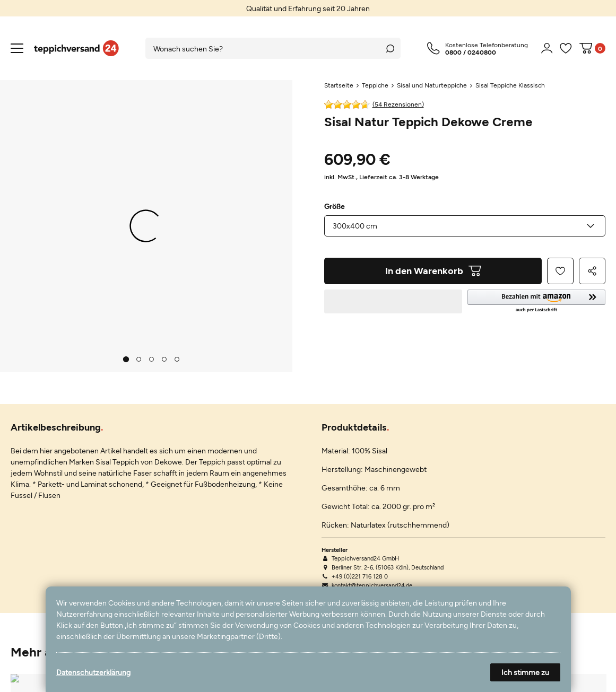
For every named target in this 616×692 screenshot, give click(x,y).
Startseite (339, 85)
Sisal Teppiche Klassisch (510, 85)
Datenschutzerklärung (93, 672)
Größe (335, 206)
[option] (308, 8)
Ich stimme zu (525, 672)
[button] (536, 301)
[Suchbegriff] (263, 48)
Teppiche (375, 85)
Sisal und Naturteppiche (432, 85)
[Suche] (390, 48)
